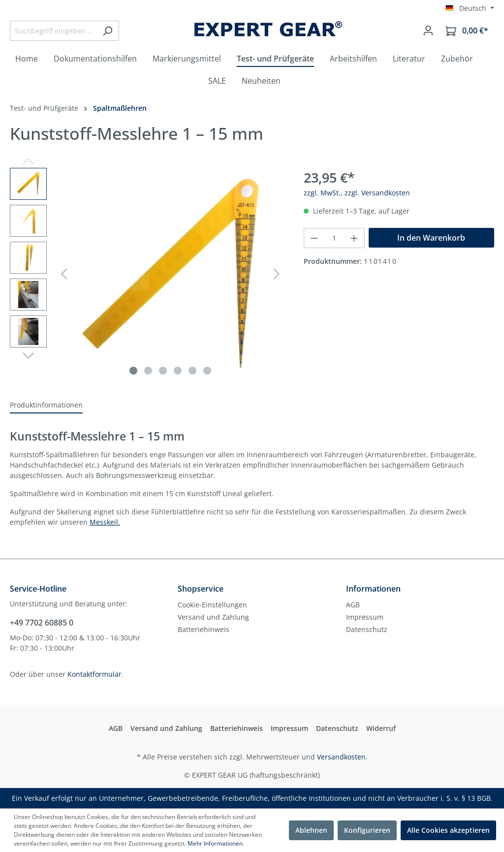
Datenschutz (367, 629)
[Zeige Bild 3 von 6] (163, 371)
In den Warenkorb (431, 238)
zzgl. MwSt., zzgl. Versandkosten (357, 193)
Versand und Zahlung (213, 617)
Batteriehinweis (204, 629)
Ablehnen (311, 830)
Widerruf (381, 728)
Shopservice (201, 589)
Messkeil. (105, 522)
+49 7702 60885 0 (42, 623)
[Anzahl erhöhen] (354, 238)
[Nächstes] (277, 274)
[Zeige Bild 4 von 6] (178, 371)
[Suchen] (108, 31)
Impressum (365, 617)
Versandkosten (341, 757)
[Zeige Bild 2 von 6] (148, 371)
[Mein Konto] (428, 31)
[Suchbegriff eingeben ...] (53, 31)
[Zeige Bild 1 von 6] (133, 371)
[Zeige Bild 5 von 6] (192, 371)
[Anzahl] (334, 238)
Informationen (373, 589)
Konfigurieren (367, 830)
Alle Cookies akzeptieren (448, 830)
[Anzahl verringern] (314, 238)
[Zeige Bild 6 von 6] (207, 371)
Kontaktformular (94, 674)
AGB (353, 605)
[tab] (46, 405)
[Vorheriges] (64, 274)
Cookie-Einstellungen (212, 605)
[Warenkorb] (467, 31)
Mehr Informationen (215, 843)
